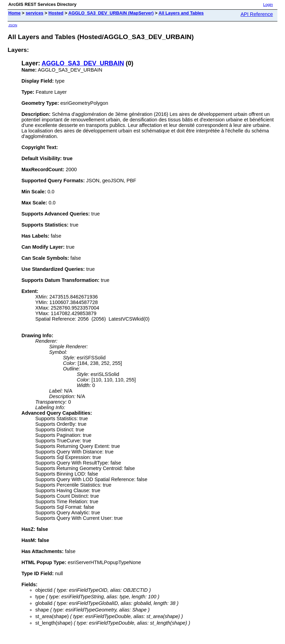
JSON (13, 25)
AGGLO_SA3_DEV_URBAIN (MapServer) (111, 13)
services (34, 13)
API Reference (257, 14)
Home (15, 13)
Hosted (56, 13)
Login (268, 4)
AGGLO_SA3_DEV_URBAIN (83, 63)
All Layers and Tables (181, 13)
